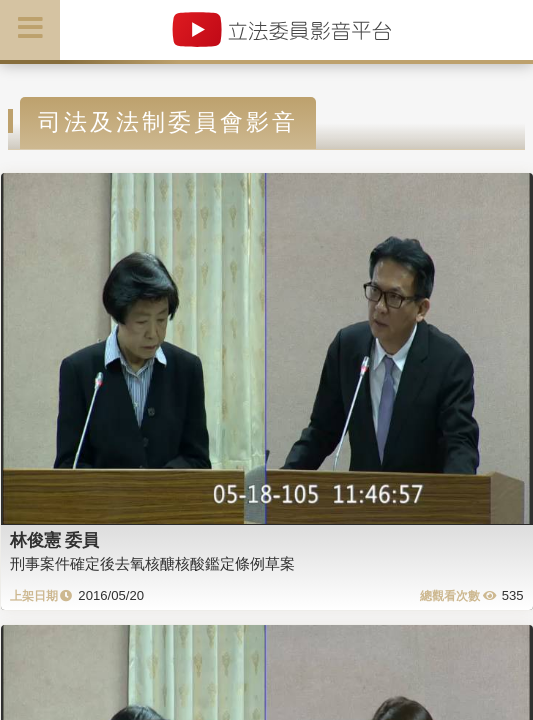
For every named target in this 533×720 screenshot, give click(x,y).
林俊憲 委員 (55, 540)
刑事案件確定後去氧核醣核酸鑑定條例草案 (152, 563)
